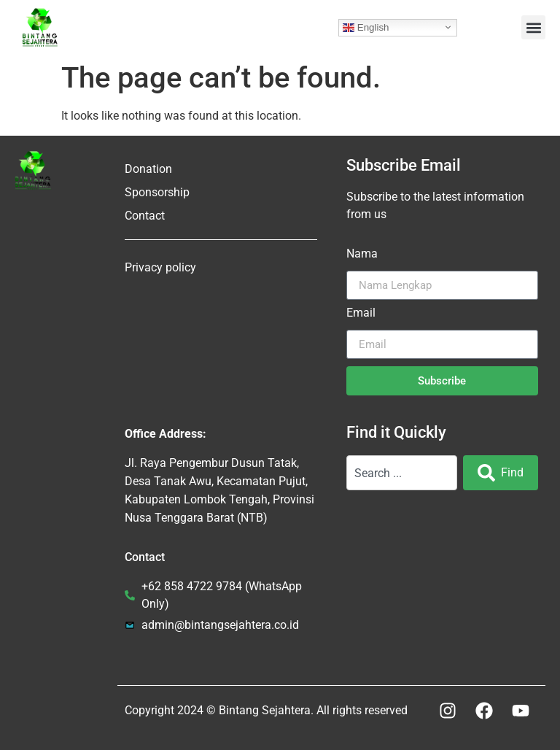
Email (361, 313)
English (366, 27)
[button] (533, 27)
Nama (362, 254)
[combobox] (402, 473)
